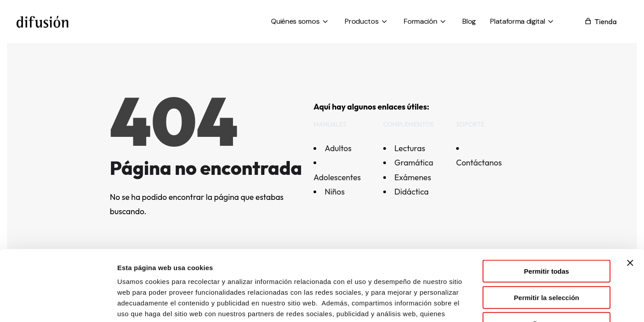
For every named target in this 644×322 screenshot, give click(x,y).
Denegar (547, 256)
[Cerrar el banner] (630, 196)
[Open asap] (624, 275)
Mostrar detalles (484, 304)
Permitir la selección (547, 231)
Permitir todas (547, 204)
